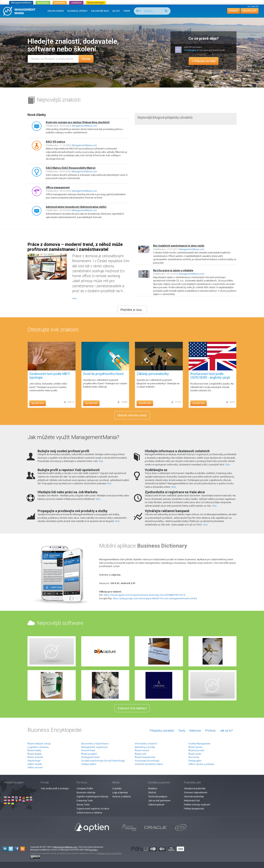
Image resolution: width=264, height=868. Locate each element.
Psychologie (34, 761)
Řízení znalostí (35, 757)
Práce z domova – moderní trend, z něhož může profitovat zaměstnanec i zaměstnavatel (75, 247)
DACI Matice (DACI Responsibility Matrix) (71, 168)
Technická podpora (158, 797)
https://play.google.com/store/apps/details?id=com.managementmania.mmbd (155, 598)
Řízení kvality (34, 750)
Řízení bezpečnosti (145, 757)
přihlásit (234, 11)
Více (101, 461)
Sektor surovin (35, 767)
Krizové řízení (88, 750)
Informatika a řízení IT (146, 744)
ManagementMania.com (84, 126)
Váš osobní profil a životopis (55, 789)
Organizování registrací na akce (93, 809)
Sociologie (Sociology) (147, 761)
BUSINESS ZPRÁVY (77, 11)
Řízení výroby (195, 747)
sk (257, 6)
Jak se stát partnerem (159, 801)
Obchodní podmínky (194, 797)
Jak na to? (226, 731)
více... (75, 298)
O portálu (117, 789)
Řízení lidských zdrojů (39, 744)
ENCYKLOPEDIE (56, 11)
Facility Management (199, 744)
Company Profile (85, 789)
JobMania (76, 3)
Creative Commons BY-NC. (109, 853)
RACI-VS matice (55, 142)
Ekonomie (194, 757)
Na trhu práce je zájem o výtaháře (173, 270)
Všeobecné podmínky (195, 789)
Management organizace (94, 747)
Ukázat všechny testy (132, 415)
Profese (210, 731)
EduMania (60, 3)
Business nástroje (86, 793)
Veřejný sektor (89, 764)
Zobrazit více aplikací (132, 708)
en (249, 6)
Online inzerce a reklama (89, 813)
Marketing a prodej (145, 747)
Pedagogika (195, 761)
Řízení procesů (196, 750)
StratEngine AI (191, 50)
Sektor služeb (35, 764)
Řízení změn (195, 754)
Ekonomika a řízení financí (95, 744)
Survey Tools (83, 805)
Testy (182, 731)
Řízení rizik (140, 754)
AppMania (43, 3)
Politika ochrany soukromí (197, 805)
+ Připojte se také (204, 61)
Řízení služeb (34, 754)
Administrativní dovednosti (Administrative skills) (76, 207)
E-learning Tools (85, 801)
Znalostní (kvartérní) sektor (149, 764)
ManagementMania (21, 3)
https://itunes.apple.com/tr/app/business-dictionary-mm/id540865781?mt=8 (144, 595)
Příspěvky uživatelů (162, 731)
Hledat (86, 59)
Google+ (93, 850)
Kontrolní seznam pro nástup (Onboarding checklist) (78, 122)
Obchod (152, 793)
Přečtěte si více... (132, 310)
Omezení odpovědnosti (196, 793)
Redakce (153, 789)
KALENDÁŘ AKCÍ (100, 11)
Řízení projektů (89, 754)
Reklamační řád (192, 801)
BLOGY (116, 11)
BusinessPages (96, 3)
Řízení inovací (142, 750)
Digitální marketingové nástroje (92, 797)
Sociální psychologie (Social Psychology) (103, 761)
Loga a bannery (120, 793)
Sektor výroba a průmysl (201, 764)
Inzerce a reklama (122, 797)
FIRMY (127, 11)
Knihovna (195, 731)
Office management (58, 187)
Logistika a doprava (38, 747)
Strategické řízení (90, 757)
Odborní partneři (156, 805)
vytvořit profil (250, 11)
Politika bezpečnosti (194, 809)
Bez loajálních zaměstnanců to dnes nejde (179, 246)
